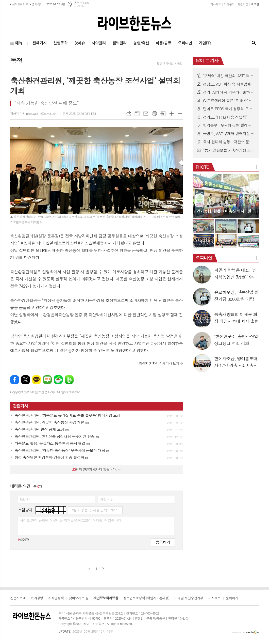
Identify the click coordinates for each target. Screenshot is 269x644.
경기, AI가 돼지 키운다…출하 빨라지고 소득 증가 (229, 92)
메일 (146, 114)
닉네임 (25, 499)
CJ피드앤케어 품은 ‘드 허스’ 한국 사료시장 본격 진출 (229, 101)
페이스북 (15, 380)
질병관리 (120, 43)
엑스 (26, 380)
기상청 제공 (80, 6)
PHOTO (203, 167)
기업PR (205, 43)
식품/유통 (163, 43)
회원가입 (243, 4)
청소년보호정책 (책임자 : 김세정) (146, 598)
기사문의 (229, 4)
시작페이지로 (20, 4)
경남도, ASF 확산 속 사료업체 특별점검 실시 (229, 84)
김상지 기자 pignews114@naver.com (34, 113)
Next (252, 196)
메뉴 (19, 43)
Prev (199, 196)
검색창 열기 (254, 43)
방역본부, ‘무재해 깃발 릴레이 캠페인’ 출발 (229, 125)
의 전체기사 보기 (159, 363)
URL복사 (128, 114)
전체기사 (39, 43)
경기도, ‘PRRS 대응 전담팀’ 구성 (229, 117)
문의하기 (232, 598)
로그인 (255, 4)
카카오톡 (36, 380)
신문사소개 (18, 598)
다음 (103, 569)
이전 (89, 569)
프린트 (154, 114)
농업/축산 (141, 43)
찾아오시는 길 (79, 598)
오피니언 (185, 43)
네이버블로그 (47, 380)
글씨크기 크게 (172, 114)
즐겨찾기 (37, 4)
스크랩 (163, 114)
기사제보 (216, 4)
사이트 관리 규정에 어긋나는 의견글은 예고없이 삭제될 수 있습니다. (71, 520)
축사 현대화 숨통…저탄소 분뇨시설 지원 (229, 142)
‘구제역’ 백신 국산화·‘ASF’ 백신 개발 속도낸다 (229, 76)
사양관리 (98, 43)
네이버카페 (58, 380)
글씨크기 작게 (180, 114)
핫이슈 (79, 43)
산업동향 (60, 43)
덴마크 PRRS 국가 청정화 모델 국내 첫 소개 (229, 109)
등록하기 (163, 542)
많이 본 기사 (207, 60)
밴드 (69, 380)
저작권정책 (56, 598)
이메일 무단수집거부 (189, 598)
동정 (180, 63)
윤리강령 (37, 598)
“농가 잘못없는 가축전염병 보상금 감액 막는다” (229, 150)
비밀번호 (106, 499)
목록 (137, 114)
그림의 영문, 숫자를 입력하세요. (94, 510)
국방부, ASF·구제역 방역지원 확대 (229, 134)
